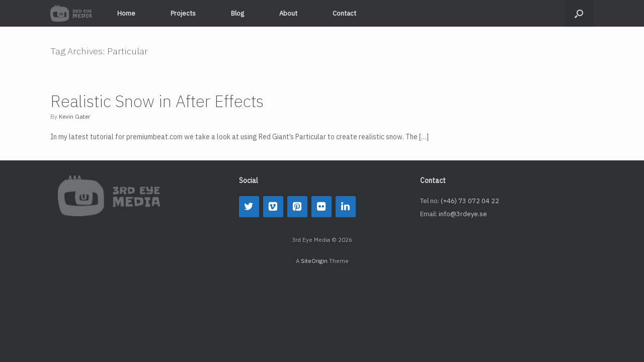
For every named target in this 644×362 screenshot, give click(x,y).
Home (126, 13)
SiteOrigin (314, 261)
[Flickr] (321, 207)
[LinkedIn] (346, 207)
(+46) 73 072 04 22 (470, 201)
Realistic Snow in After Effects (157, 101)
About (288, 13)
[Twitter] (249, 207)
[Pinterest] (297, 207)
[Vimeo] (273, 207)
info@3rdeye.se (463, 214)
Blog (237, 13)
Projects (183, 13)
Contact (344, 13)
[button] (579, 13)
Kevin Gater (74, 116)
